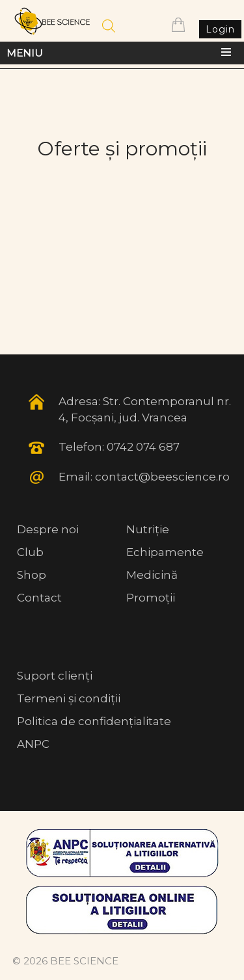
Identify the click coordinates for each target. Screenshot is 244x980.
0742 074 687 (143, 447)
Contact (39, 598)
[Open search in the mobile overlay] (109, 26)
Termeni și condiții (69, 698)
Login (220, 29)
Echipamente (165, 552)
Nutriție (148, 529)
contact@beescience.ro (162, 477)
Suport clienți (55, 676)
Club (30, 552)
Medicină (152, 575)
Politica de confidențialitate (94, 721)
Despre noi (48, 529)
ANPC (33, 744)
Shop (32, 575)
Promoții (151, 598)
